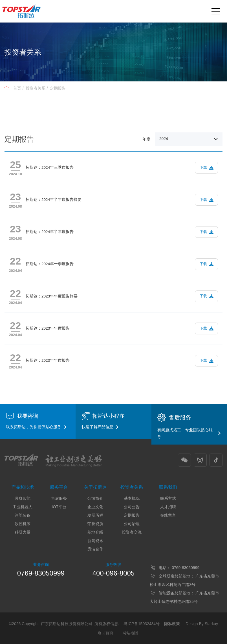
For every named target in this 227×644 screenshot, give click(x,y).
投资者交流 (132, 532)
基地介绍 (95, 532)
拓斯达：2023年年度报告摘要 (52, 296)
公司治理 (132, 524)
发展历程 (95, 515)
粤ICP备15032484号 (142, 624)
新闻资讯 (95, 541)
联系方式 (168, 498)
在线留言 (168, 515)
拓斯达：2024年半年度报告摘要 (54, 200)
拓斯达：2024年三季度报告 (50, 167)
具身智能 (23, 498)
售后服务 (59, 498)
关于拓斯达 (95, 487)
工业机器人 (23, 507)
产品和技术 (23, 487)
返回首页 (105, 633)
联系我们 (168, 487)
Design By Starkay (202, 624)
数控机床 (23, 524)
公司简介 (95, 498)
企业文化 (95, 507)
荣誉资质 (95, 524)
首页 (17, 88)
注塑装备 (23, 515)
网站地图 (130, 633)
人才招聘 (168, 507)
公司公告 (132, 507)
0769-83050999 (41, 573)
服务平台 (59, 487)
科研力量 (23, 532)
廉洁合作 (95, 549)
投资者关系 (36, 88)
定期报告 (58, 88)
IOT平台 (59, 507)
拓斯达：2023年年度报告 (48, 328)
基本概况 (132, 498)
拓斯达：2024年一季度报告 (50, 264)
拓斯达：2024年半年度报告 (50, 232)
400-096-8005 (114, 573)
